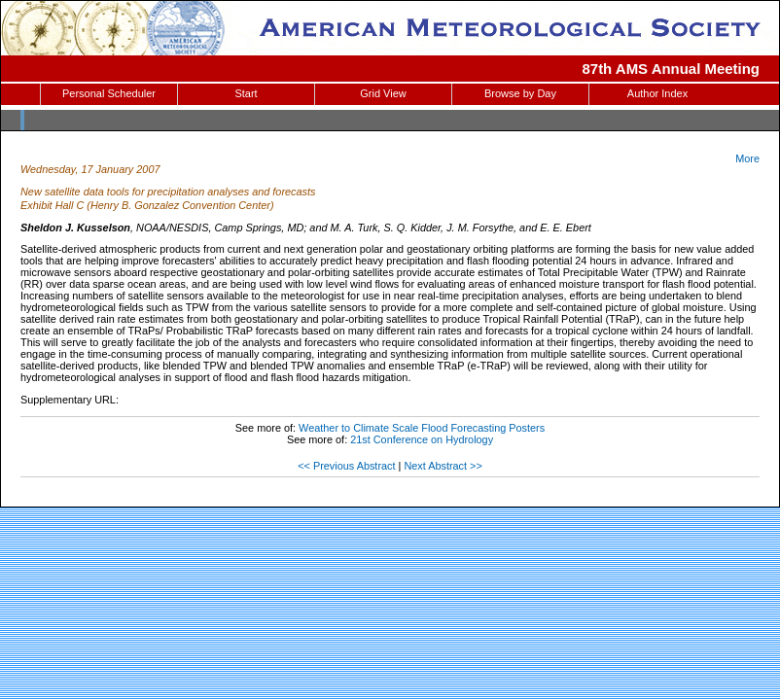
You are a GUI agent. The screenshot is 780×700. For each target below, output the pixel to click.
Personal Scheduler (109, 93)
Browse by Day (520, 93)
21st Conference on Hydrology (422, 439)
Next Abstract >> (443, 466)
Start (246, 93)
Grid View (383, 93)
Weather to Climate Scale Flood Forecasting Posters (422, 428)
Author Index (657, 93)
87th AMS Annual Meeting (672, 69)
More (747, 158)
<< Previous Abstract (346, 466)
